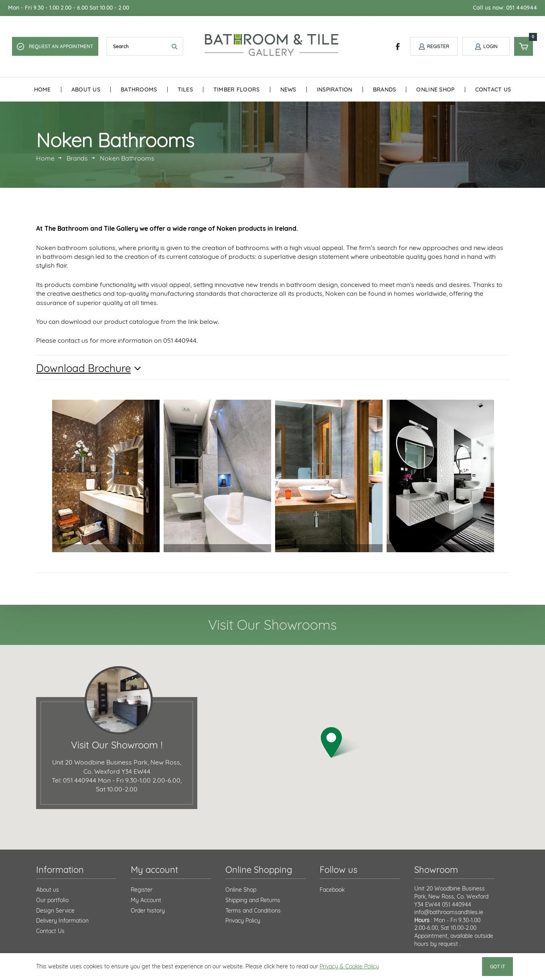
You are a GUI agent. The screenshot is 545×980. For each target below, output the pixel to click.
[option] (106, 476)
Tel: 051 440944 (74, 780)
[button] (342, 743)
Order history (148, 911)
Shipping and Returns (253, 900)
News (288, 89)
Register (142, 890)
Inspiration (335, 89)
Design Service (55, 911)
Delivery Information (62, 921)
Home (43, 89)
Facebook (332, 890)
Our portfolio (52, 900)
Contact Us (493, 89)
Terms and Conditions (253, 911)
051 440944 (457, 905)
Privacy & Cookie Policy (349, 966)
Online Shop (435, 89)
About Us (86, 89)
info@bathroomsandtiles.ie (449, 912)
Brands (385, 89)
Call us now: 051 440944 (505, 8)
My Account (146, 900)
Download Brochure (83, 368)
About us (48, 890)
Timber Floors (237, 89)
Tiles (185, 89)
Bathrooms (139, 89)
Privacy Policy (243, 921)
